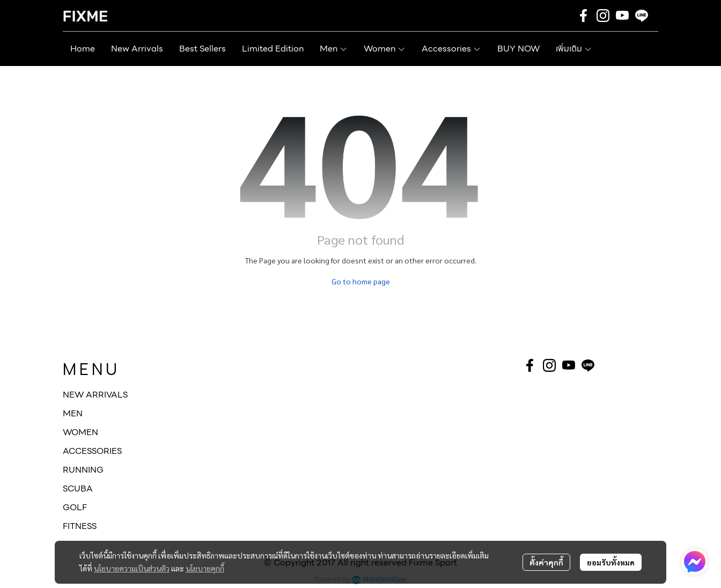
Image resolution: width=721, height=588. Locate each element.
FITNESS (80, 526)
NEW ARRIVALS (95, 395)
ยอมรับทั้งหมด (611, 562)
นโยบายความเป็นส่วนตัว (132, 568)
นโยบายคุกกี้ (205, 568)
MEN (73, 413)
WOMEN (80, 432)
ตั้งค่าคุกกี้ (546, 562)
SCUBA (78, 488)
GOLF (75, 507)
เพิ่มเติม (574, 49)
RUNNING (83, 470)
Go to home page (361, 281)
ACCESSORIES (92, 451)
